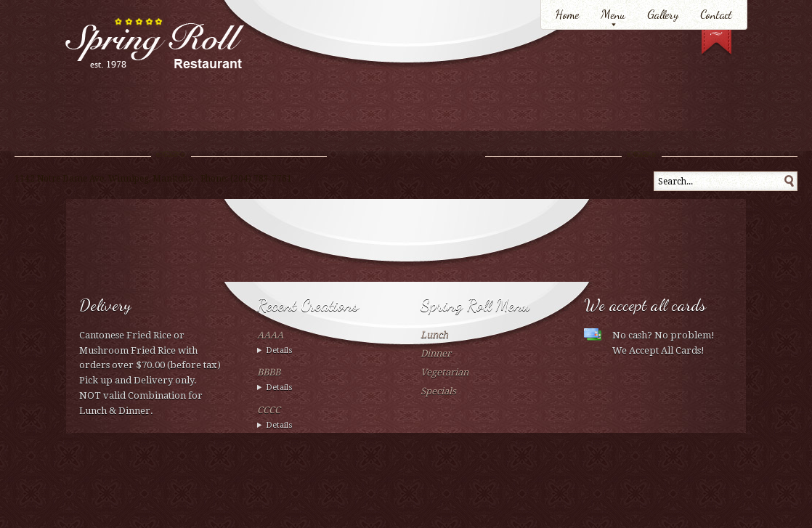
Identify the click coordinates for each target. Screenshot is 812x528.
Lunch (434, 334)
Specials (438, 391)
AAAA (270, 335)
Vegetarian (444, 372)
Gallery (663, 14)
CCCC (269, 410)
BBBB (269, 372)
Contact (716, 14)
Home (567, 14)
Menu (613, 14)
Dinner (436, 353)
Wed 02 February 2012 (324, 351)
